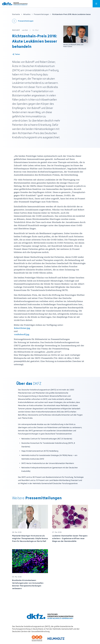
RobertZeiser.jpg (22, 328)
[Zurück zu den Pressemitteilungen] (23, 21)
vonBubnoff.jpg (22, 334)
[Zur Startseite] (15, 4)
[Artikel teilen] (16, 54)
